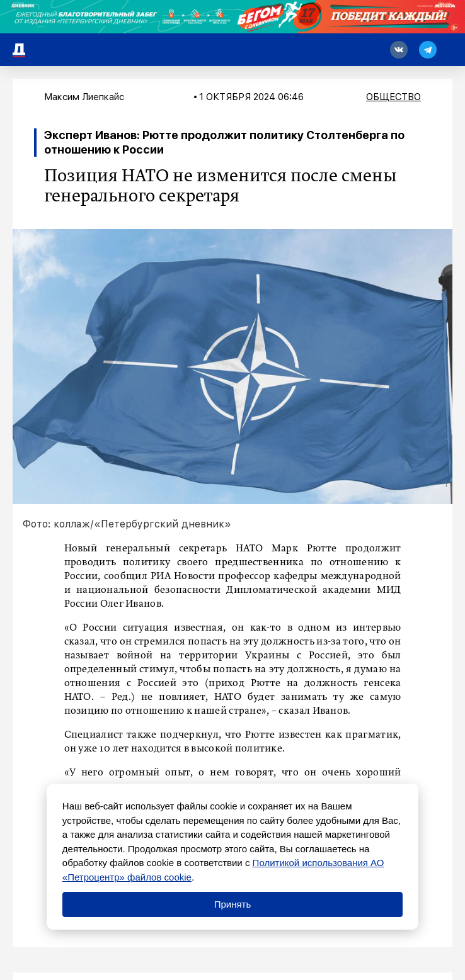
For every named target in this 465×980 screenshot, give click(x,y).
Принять (233, 904)
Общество (393, 97)
